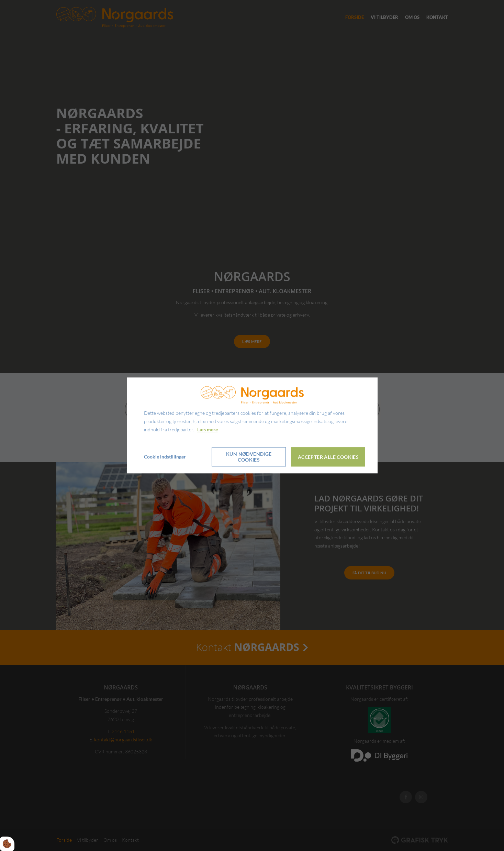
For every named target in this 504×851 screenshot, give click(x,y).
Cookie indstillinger (165, 457)
